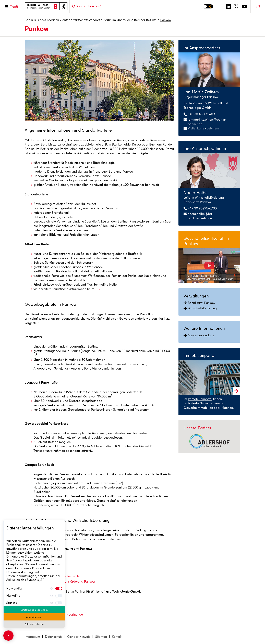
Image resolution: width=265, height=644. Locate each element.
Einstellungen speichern (34, 610)
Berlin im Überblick (117, 20)
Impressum (32, 637)
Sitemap (101, 637)
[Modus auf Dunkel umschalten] (208, 6)
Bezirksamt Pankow (199, 303)
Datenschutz (54, 637)
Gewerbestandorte (199, 335)
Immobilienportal (200, 399)
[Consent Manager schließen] (8, 636)
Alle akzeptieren (34, 624)
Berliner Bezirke (145, 20)
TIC (98, 289)
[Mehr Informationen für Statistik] (52, 603)
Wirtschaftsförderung (200, 308)
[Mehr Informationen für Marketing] (52, 596)
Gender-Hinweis (79, 637)
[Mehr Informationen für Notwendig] (52, 588)
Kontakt (117, 637)
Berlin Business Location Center (47, 20)
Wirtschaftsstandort (86, 20)
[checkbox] (59, 589)
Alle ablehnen (34, 617)
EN (258, 6)
